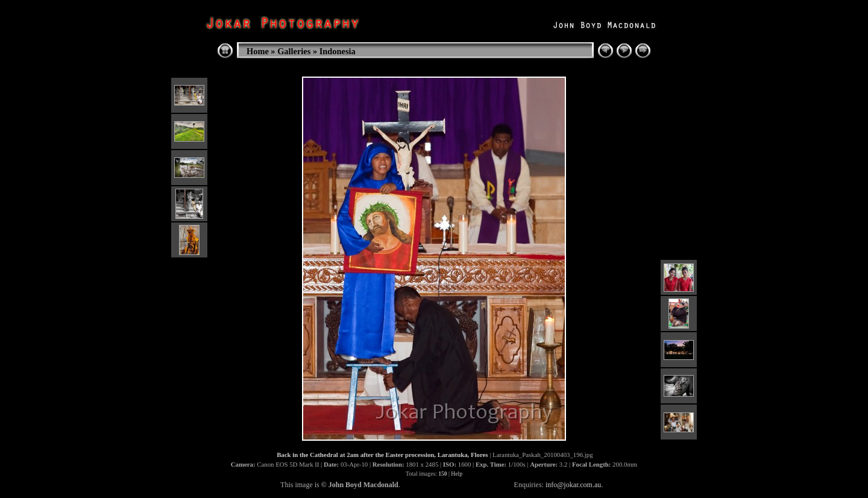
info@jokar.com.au (573, 485)
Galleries (294, 51)
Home (258, 51)
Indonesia (338, 51)
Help (457, 474)
